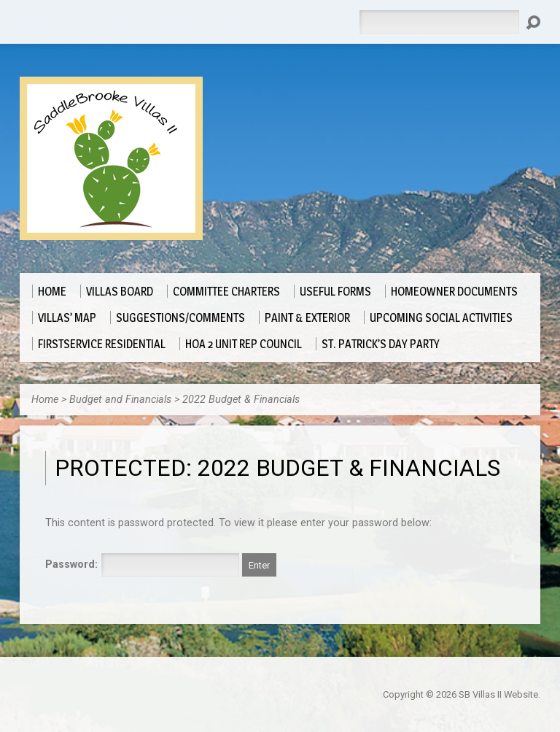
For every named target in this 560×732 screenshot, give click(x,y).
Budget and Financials (120, 400)
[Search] (439, 22)
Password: (142, 565)
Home (45, 400)
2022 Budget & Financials (241, 400)
